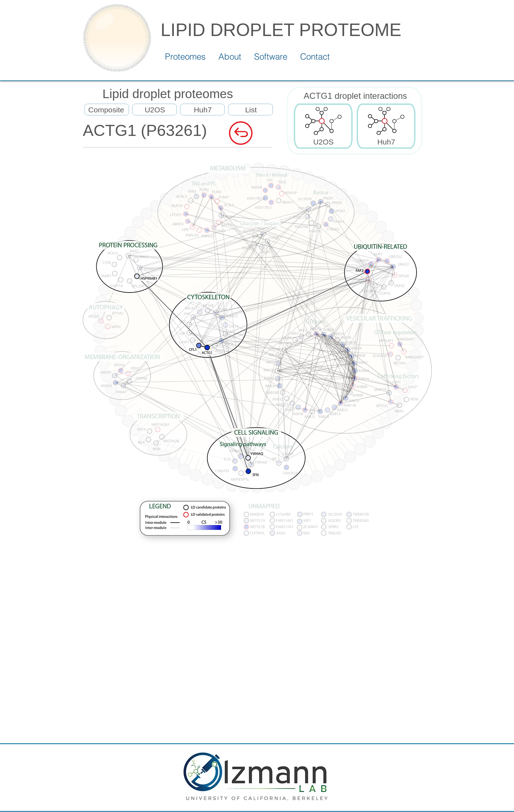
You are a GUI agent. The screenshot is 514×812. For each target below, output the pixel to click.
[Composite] (106, 110)
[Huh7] (203, 110)
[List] (251, 110)
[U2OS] (155, 110)
